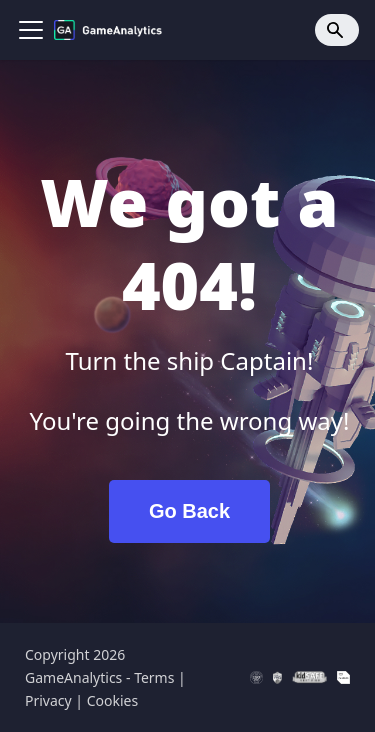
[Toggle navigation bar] (31, 30)
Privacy (48, 700)
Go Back (189, 511)
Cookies (112, 700)
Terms (154, 677)
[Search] (337, 30)
